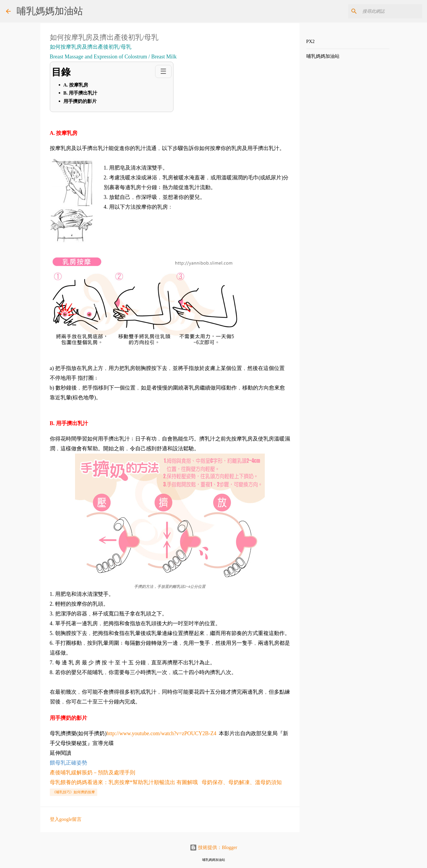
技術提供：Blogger (213, 847)
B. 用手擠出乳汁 (81, 93)
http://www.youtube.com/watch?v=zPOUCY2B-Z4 (162, 733)
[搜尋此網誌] (391, 11)
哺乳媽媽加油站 (50, 11)
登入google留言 (66, 819)
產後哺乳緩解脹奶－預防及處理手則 (93, 773)
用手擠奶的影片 (80, 101)
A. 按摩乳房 (76, 85)
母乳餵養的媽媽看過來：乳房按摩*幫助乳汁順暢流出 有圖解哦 (124, 782)
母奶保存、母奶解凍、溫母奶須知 (242, 782)
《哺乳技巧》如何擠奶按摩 (74, 792)
